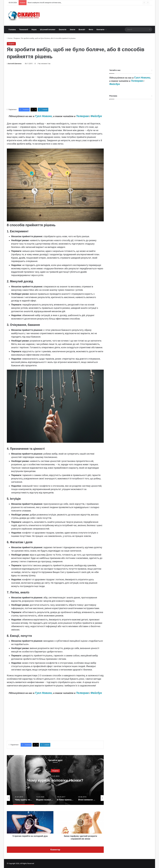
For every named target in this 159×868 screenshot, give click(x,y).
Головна (12, 30)
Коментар (55, 850)
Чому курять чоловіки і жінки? (55, 780)
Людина (17, 38)
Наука (34, 30)
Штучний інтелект (48, 30)
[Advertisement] (55, 86)
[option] (55, 780)
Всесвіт (82, 30)
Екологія (63, 30)
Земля (72, 30)
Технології (24, 30)
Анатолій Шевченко (15, 64)
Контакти (100, 30)
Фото (91, 30)
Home (10, 38)
